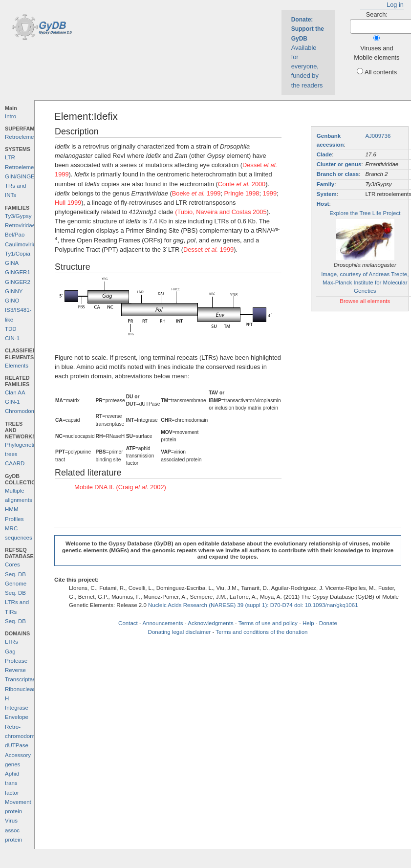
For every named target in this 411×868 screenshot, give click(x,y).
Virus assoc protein (13, 830)
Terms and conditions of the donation (261, 632)
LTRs (11, 642)
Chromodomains (25, 411)
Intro (11, 116)
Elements (17, 366)
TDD (11, 329)
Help (308, 623)
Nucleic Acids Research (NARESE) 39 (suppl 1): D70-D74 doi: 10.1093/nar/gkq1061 (253, 605)
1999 (270, 193)
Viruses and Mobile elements (377, 53)
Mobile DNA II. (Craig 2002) (120, 487)
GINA (12, 263)
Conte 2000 (242, 184)
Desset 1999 (208, 250)
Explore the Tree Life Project (365, 213)
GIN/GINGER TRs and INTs (22, 186)
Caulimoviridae (23, 244)
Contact (128, 623)
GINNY (14, 291)
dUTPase (17, 745)
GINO (12, 301)
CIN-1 (12, 338)
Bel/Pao (15, 235)
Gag (10, 651)
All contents (381, 72)
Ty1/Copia (18, 254)
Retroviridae (20, 225)
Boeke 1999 (196, 193)
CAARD (15, 463)
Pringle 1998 (242, 193)
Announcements (162, 623)
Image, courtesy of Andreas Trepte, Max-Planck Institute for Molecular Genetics (365, 283)
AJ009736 (378, 136)
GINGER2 (18, 282)
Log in (395, 5)
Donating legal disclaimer (180, 632)
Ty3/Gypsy (18, 216)
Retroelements (23, 137)
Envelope (17, 717)
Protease (16, 661)
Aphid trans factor (12, 783)
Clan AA (15, 392)
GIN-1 (12, 402)
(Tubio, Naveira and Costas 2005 (221, 212)
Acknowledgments (210, 623)
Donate (328, 623)
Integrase (17, 708)
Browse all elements (365, 301)
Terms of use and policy (268, 623)
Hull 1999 (68, 203)
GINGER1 (18, 272)
